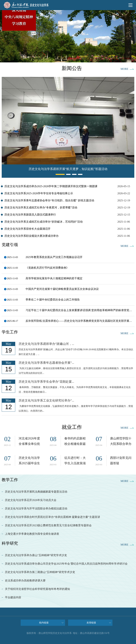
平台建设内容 (13, 597)
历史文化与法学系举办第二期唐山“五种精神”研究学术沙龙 (40, 572)
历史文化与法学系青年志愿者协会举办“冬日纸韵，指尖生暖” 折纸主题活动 (49, 200)
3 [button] (73, 174)
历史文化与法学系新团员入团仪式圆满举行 (30, 215)
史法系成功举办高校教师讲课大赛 (25, 581)
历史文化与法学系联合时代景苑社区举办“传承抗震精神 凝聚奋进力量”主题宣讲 (53, 517)
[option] (68, 36)
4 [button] (79, 174)
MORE (124, 69)
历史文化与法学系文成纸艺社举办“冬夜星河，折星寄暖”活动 (41, 207)
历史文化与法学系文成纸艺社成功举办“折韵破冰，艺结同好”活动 (44, 222)
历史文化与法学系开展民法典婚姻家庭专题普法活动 (36, 492)
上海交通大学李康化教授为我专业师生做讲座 (32, 534)
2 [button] (67, 174)
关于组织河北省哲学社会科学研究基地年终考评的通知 (37, 589)
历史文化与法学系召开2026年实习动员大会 (31, 500)
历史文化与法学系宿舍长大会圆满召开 (27, 229)
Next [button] (130, 36)
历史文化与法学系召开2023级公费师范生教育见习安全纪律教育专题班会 (48, 525)
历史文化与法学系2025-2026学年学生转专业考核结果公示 (39, 193)
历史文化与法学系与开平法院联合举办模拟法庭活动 (36, 509)
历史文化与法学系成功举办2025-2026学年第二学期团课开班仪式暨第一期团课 (51, 186)
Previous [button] (6, 36)
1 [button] (56, 174)
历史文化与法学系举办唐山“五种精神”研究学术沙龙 (36, 555)
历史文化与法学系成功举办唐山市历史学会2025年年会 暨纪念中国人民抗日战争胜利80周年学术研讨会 (66, 564)
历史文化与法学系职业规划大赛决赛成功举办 (32, 236)
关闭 (33, 33)
